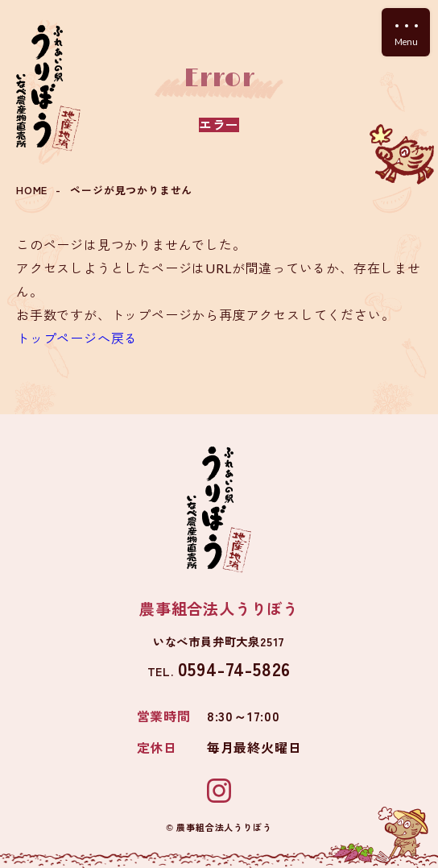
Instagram (219, 791)
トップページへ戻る (77, 338)
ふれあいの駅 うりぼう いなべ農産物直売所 (48, 88)
